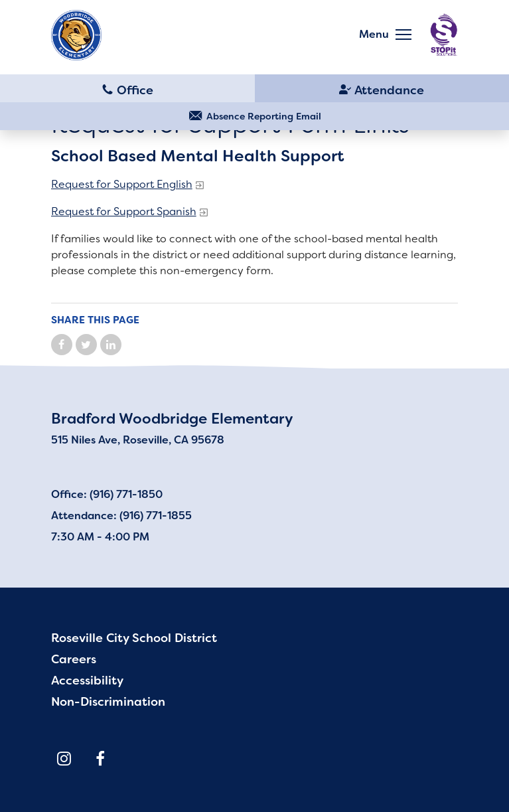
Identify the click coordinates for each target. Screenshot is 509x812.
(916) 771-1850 (127, 89)
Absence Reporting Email (264, 116)
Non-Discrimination (108, 702)
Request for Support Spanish (124, 211)
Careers (74, 659)
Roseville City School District (134, 638)
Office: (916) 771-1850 (107, 494)
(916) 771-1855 (382, 89)
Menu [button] (374, 34)
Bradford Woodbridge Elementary (172, 419)
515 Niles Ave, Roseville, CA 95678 (138, 440)
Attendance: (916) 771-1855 (121, 516)
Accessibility (87, 681)
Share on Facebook (62, 345)
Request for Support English (122, 184)
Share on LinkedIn (111, 345)
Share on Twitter (86, 345)
